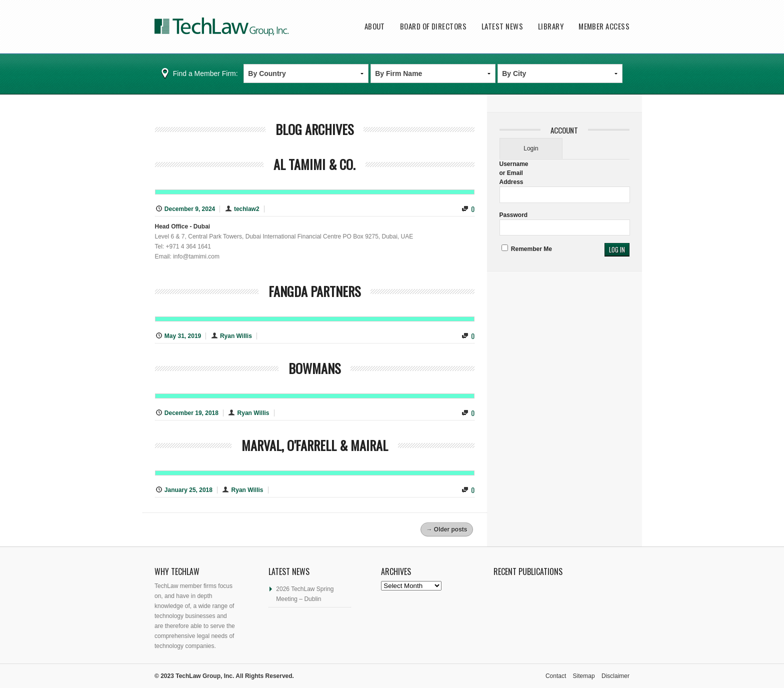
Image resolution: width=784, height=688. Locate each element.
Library (551, 26)
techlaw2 (247, 209)
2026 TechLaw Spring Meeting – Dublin (305, 594)
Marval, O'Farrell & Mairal (315, 445)
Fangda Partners (314, 291)
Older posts (446, 529)
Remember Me (527, 249)
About (375, 26)
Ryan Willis (236, 336)
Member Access (604, 26)
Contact (556, 676)
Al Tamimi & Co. (314, 164)
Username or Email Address (514, 173)
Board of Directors (433, 26)
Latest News (502, 26)
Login (531, 148)
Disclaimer (615, 676)
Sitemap (584, 676)
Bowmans (314, 368)
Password (514, 215)
